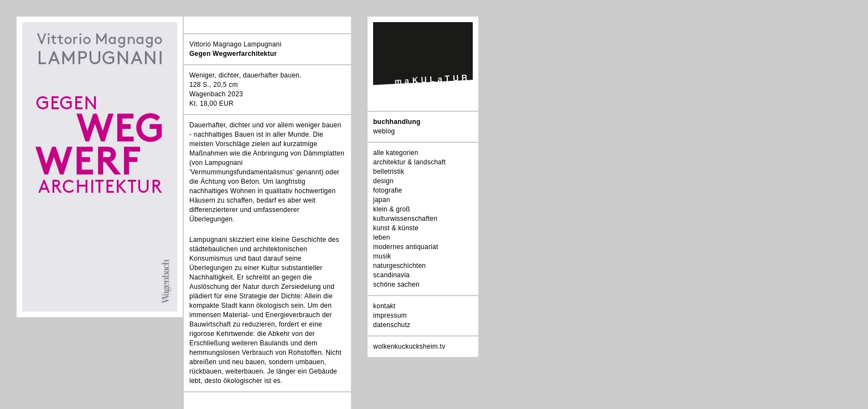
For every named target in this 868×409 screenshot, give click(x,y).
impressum (390, 315)
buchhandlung (397, 122)
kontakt (384, 306)
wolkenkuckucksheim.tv (409, 346)
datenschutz (392, 325)
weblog (384, 131)
